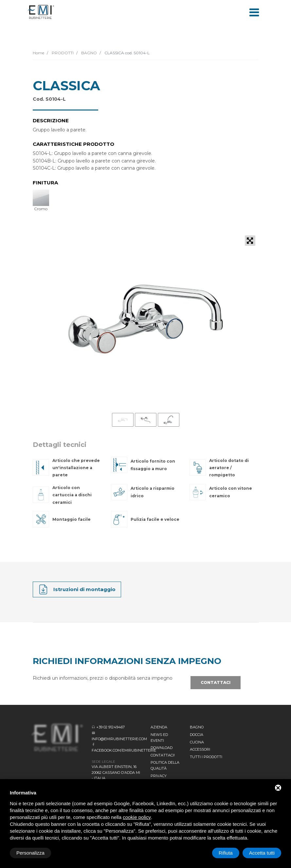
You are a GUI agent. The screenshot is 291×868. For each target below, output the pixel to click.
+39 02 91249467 (110, 727)
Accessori (200, 749)
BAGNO (89, 53)
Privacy (159, 776)
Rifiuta (226, 853)
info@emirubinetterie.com (119, 739)
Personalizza (30, 853)
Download (162, 748)
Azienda (159, 727)
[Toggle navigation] (254, 12)
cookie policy (137, 817)
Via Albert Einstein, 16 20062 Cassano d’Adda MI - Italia (116, 772)
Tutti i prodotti (206, 757)
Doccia (197, 735)
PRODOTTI (62, 53)
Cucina (197, 742)
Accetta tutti (262, 853)
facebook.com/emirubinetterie (124, 750)
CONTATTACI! (163, 755)
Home (38, 53)
